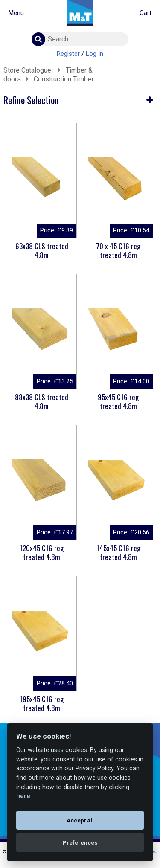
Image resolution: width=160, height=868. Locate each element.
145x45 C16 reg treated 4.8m (118, 552)
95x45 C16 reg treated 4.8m (118, 401)
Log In (95, 54)
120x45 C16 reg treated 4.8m (42, 552)
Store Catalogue (28, 70)
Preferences (80, 842)
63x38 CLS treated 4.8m (42, 250)
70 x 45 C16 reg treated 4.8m (118, 250)
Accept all (80, 820)
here (23, 796)
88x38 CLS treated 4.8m (42, 401)
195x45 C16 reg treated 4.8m (42, 703)
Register (68, 54)
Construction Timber (64, 79)
